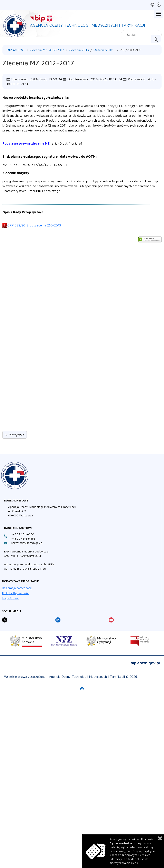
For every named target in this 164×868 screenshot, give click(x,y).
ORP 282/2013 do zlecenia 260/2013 (34, 225)
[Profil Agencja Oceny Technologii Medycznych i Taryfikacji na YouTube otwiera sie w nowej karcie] (111, 620)
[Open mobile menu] (158, 14)
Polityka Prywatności (16, 593)
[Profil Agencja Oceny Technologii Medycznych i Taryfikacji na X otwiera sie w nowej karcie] (5, 620)
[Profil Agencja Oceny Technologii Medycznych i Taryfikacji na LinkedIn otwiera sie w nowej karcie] (58, 620)
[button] (153, 5)
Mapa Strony (10, 598)
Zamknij (160, 838)
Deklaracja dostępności (17, 588)
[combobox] (141, 35)
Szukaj (156, 39)
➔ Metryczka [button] (15, 435)
